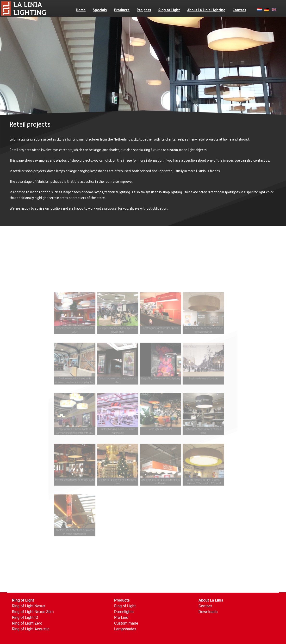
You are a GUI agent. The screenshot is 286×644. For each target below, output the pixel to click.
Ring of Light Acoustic (31, 629)
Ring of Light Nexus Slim (33, 612)
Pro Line (121, 617)
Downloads (208, 612)
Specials (100, 10)
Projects (144, 10)
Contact (239, 10)
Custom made (126, 623)
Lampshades (125, 629)
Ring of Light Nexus (29, 606)
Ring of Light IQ (25, 617)
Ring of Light (169, 10)
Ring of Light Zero (27, 623)
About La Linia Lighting (206, 10)
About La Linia (211, 600)
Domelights (124, 612)
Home (81, 10)
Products (122, 10)
